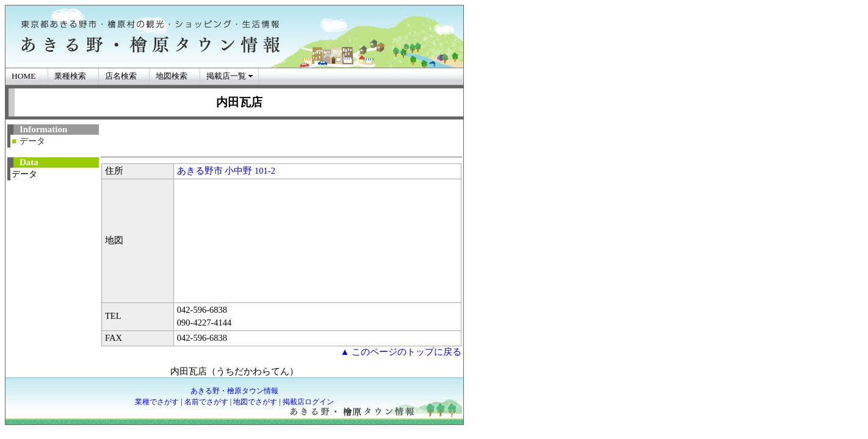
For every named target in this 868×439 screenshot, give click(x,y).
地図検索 (172, 76)
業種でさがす (157, 402)
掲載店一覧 (226, 76)
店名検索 (121, 76)
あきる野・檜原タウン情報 (234, 391)
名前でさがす (206, 402)
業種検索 (70, 76)
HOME (24, 76)
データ (32, 141)
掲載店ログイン (308, 402)
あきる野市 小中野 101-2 (226, 171)
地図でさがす (255, 402)
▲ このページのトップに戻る (401, 352)
